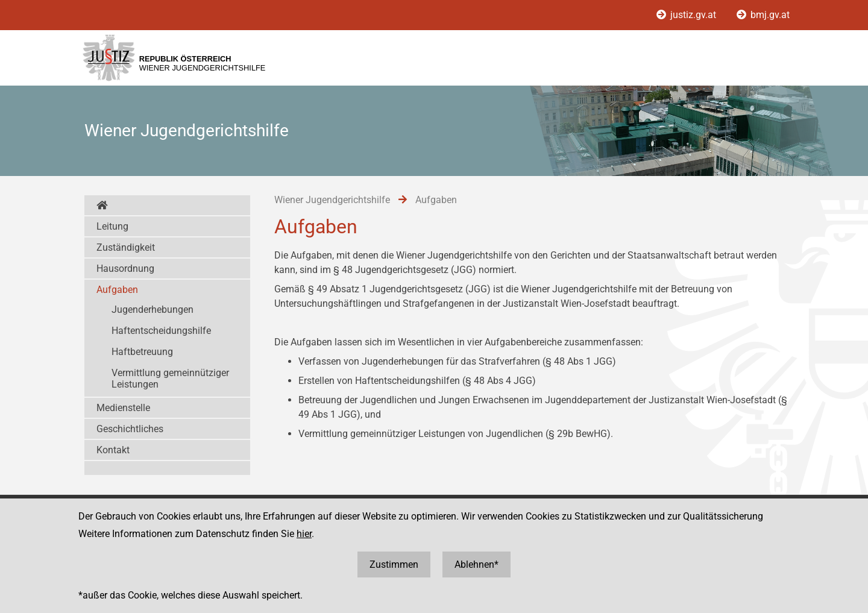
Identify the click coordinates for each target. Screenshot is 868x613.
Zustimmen (394, 564)
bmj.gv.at (763, 15)
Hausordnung (125, 269)
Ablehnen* (476, 564)
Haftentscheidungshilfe (161, 331)
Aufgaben (117, 290)
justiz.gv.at (687, 15)
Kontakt (113, 450)
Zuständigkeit (126, 247)
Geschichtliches (130, 429)
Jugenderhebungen (153, 310)
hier (304, 534)
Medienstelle (123, 408)
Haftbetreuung (142, 352)
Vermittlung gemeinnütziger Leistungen (170, 379)
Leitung (112, 226)
